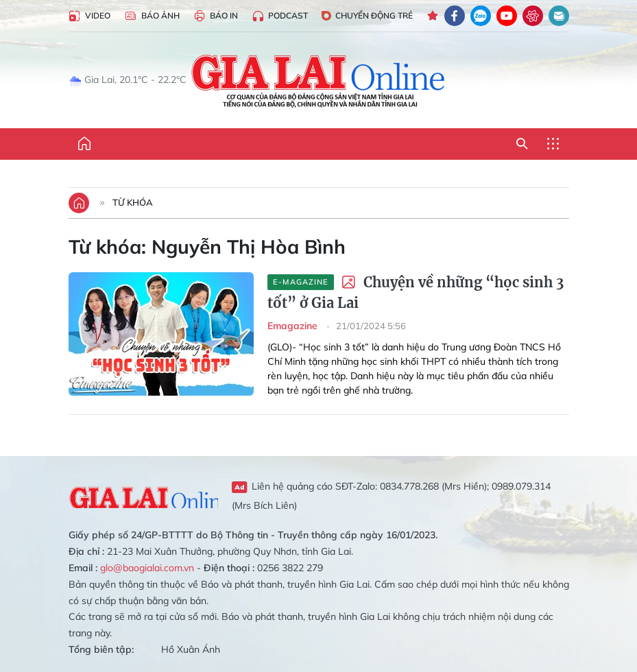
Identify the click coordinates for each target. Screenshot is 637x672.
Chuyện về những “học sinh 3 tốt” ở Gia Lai (416, 292)
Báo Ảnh (152, 16)
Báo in (216, 16)
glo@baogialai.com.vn (147, 568)
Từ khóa (133, 202)
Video (89, 16)
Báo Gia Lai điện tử (318, 80)
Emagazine (294, 326)
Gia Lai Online (144, 495)
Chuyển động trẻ (367, 15)
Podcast (280, 16)
